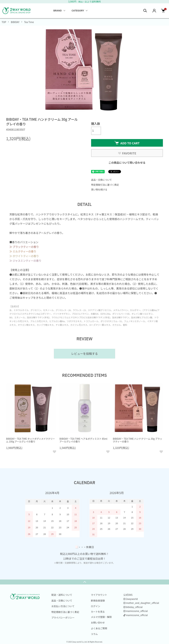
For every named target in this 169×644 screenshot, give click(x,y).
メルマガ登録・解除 (101, 617)
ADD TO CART (127, 143)
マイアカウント (99, 595)
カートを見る (98, 612)
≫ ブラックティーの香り (24, 247)
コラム (94, 634)
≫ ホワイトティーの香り (24, 256)
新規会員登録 (98, 601)
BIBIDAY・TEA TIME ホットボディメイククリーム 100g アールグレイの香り (30, 440)
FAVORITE (127, 153)
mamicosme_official (136, 611)
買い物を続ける (99, 189)
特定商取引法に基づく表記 (105, 185)
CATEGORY (78, 11)
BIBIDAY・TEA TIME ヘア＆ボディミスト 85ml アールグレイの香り (83, 440)
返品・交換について (101, 180)
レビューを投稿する (84, 353)
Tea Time (29, 22)
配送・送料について (62, 595)
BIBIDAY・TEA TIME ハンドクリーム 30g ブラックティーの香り (138, 440)
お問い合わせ (98, 623)
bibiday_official (133, 607)
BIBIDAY (15, 22)
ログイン (96, 606)
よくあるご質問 (99, 628)
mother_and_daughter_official (141, 603)
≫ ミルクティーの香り (23, 251)
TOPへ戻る (84, 582)
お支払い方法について (63, 606)
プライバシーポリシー (63, 618)
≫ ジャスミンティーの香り (25, 261)
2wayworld (131, 599)
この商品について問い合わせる (127, 163)
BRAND (57, 11)
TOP (4, 22)
